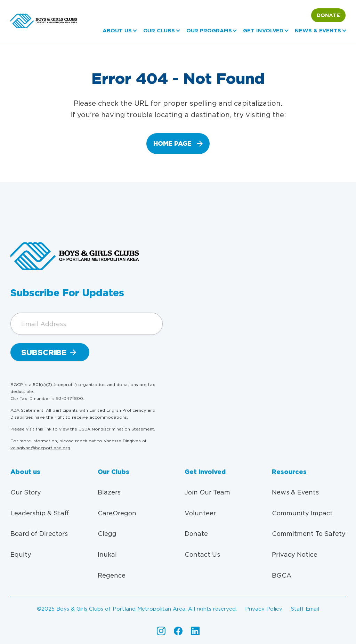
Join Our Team (207, 492)
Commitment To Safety (309, 534)
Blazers (109, 492)
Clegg (107, 534)
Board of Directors (39, 534)
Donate (328, 15)
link (49, 429)
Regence (112, 575)
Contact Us (202, 554)
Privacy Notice (295, 554)
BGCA (282, 575)
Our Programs (209, 31)
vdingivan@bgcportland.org (40, 448)
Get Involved (263, 31)
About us (117, 31)
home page (172, 143)
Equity (21, 554)
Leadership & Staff (40, 513)
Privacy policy (264, 609)
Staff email (305, 609)
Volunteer (200, 513)
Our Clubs (159, 31)
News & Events (318, 31)
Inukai (107, 554)
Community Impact (302, 513)
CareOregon (117, 513)
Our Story (26, 492)
